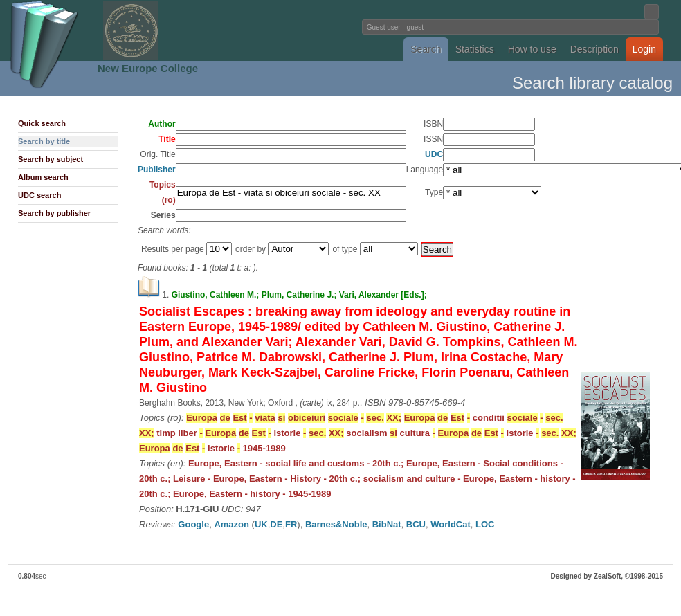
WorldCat (451, 524)
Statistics (475, 49)
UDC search (39, 195)
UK (261, 524)
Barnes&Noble (336, 524)
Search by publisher (54, 213)
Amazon (231, 524)
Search (426, 49)
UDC (434, 154)
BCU (416, 524)
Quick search (42, 123)
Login (644, 49)
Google (193, 524)
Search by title (44, 141)
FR (291, 524)
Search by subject (51, 159)
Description (594, 49)
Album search (43, 177)
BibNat (387, 524)
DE (276, 524)
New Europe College (148, 68)
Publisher (157, 170)
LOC (485, 524)
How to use (532, 49)
